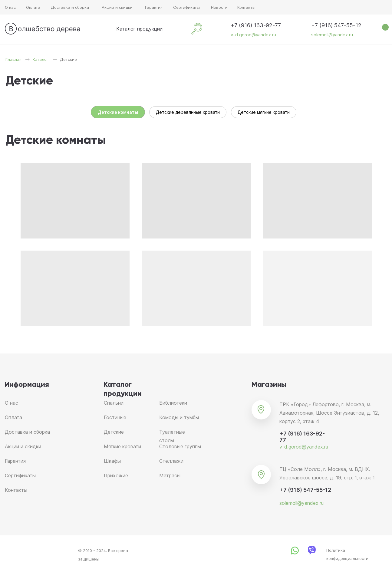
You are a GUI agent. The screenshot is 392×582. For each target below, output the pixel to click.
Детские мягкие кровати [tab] (264, 112)
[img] (108, 29)
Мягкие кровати (122, 446)
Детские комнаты (56, 140)
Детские (114, 432)
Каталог (41, 59)
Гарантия (154, 7)
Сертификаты (186, 7)
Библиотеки (173, 403)
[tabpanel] (196, 140)
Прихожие (116, 475)
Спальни (114, 403)
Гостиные (115, 417)
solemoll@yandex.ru (332, 35)
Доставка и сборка (70, 7)
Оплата (33, 7)
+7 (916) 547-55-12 (336, 25)
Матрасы (170, 475)
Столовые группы (180, 446)
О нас (10, 7)
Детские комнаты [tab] (118, 112)
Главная (13, 59)
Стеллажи (171, 461)
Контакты (246, 7)
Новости (219, 7)
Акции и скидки (117, 7)
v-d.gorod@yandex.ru (253, 35)
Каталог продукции (139, 29)
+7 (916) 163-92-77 (256, 25)
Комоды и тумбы (179, 417)
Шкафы (112, 461)
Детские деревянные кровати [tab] (188, 112)
